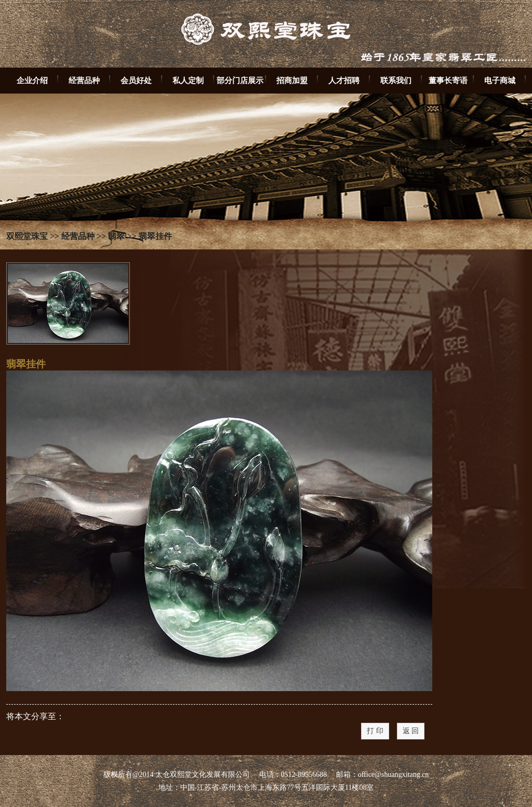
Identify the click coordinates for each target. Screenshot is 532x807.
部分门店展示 (240, 80)
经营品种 (84, 80)
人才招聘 (344, 80)
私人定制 (188, 80)
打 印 (375, 731)
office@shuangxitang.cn (394, 775)
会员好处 (136, 80)
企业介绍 (32, 80)
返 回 (411, 731)
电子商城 (500, 80)
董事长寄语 (448, 80)
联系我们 (396, 80)
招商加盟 (292, 80)
